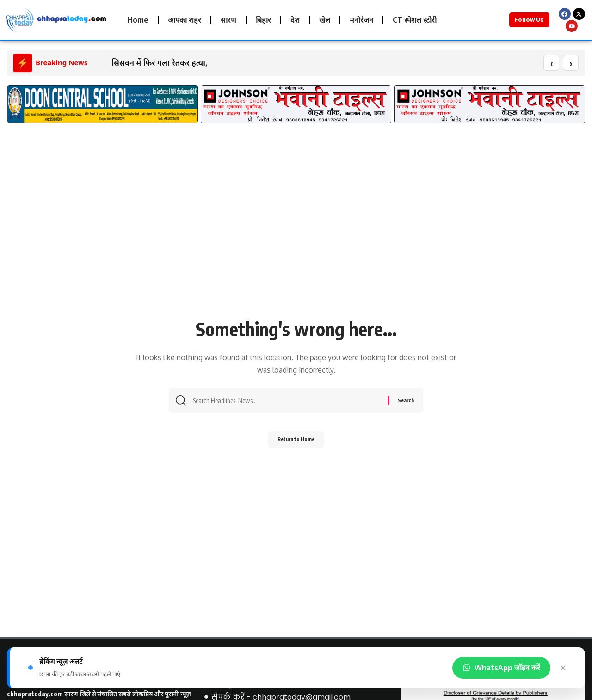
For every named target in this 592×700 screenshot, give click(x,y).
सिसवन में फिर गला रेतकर (151, 63)
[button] (17, 109)
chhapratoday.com (35, 694)
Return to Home (296, 443)
